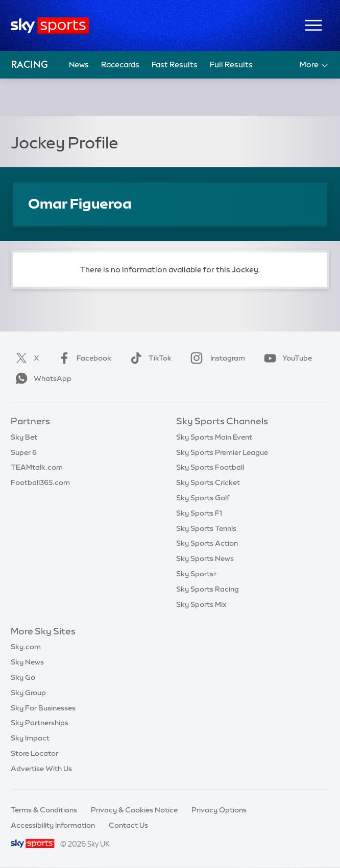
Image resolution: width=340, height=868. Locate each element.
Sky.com (26, 647)
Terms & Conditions (44, 810)
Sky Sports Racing (208, 589)
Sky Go (23, 677)
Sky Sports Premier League (222, 452)
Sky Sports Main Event (214, 437)
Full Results (231, 65)
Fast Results (175, 65)
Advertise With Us (41, 769)
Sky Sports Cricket (208, 482)
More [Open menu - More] (315, 65)
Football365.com (40, 482)
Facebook (83, 358)
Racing (30, 65)
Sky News (27, 662)
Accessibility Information (53, 825)
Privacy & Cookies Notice (134, 810)
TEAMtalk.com (37, 467)
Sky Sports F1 (199, 513)
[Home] (50, 26)
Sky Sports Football (210, 467)
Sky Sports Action (207, 543)
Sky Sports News (205, 558)
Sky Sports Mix (201, 604)
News (79, 65)
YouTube (286, 358)
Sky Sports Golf (203, 498)
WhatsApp (41, 378)
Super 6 (24, 452)
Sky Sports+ (197, 574)
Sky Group (28, 693)
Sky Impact (30, 738)
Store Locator (34, 753)
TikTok (149, 358)
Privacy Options (219, 810)
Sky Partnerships (40, 723)
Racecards (120, 65)
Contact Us (128, 825)
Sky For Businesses (43, 708)
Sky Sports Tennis (206, 528)
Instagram (216, 358)
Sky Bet (24, 437)
